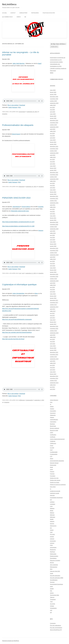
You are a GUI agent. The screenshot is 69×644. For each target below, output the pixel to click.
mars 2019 (53, 268)
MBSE (52, 73)
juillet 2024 (53, 131)
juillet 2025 (53, 105)
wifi (51, 612)
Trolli (51, 602)
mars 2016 (53, 346)
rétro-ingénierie (54, 565)
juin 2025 (52, 107)
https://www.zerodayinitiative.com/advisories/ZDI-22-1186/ (18, 226)
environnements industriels (57, 461)
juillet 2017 (53, 311)
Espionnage (53, 465)
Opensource (53, 526)
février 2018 (53, 296)
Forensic (52, 474)
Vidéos (19, 17)
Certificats (53, 437)
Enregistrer (23, 13)
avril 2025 (53, 112)
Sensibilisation (54, 580)
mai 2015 (52, 368)
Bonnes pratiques (55, 428)
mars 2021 (53, 216)
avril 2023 (53, 164)
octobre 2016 (53, 331)
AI (51, 404)
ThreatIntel (53, 599)
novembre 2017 (54, 302)
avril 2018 (53, 292)
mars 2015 (53, 372)
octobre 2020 (53, 227)
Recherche (53, 550)
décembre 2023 (54, 146)
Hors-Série (53, 487)
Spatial (52, 589)
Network (52, 521)
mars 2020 (53, 242)
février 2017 (53, 322)
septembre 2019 (54, 255)
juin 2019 (52, 261)
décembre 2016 (54, 326)
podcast (52, 539)
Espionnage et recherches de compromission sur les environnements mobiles (58, 60)
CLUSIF (52, 448)
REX (51, 569)
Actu (51, 402)
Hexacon (41, 230)
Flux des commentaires (56, 628)
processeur (53, 541)
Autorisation (53, 422)
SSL (51, 591)
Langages (53, 504)
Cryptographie (29, 400)
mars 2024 (53, 140)
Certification (53, 435)
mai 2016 (52, 342)
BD (25, 17)
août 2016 (53, 335)
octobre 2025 (53, 101)
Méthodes (53, 517)
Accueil (4, 13)
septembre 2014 (54, 383)
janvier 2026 (53, 94)
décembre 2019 (54, 248)
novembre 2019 (54, 250)
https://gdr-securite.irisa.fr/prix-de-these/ (13, 339)
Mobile (52, 519)
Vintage (52, 606)
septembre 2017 (54, 307)
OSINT (52, 530)
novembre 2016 (54, 329)
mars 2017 (53, 320)
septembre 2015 (54, 359)
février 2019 (53, 270)
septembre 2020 (54, 229)
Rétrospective (54, 567)
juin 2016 (52, 339)
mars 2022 (53, 190)
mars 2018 (53, 294)
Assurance (53, 413)
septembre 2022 (54, 179)
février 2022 (53, 192)
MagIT (40, 63)
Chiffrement (22, 400)
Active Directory (54, 400)
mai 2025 (52, 110)
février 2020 (53, 244)
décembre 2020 (54, 222)
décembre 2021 (54, 196)
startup (52, 593)
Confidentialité (54, 452)
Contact (13, 13)
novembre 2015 (54, 355)
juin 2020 (52, 235)
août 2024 (53, 129)
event (51, 469)
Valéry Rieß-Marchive (19, 63)
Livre (51, 506)
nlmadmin (5, 114)
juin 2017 (52, 313)
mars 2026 (53, 90)
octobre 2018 (53, 279)
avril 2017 (53, 318)
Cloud (52, 446)
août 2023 (53, 155)
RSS (19, 107)
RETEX (52, 563)
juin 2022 (52, 183)
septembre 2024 (54, 127)
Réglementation (54, 556)
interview (52, 495)
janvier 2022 (53, 194)
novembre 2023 (54, 149)
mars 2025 (53, 114)
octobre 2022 (53, 177)
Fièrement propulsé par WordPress (11, 641)
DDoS (52, 459)
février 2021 (53, 218)
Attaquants (21, 187)
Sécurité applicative (55, 576)
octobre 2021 (53, 201)
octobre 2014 (53, 381)
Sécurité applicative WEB (57, 578)
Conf (20, 273)
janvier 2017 (53, 324)
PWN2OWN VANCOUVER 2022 (16, 198)
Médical (52, 513)
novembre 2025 (54, 99)
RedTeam (53, 552)
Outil (51, 532)
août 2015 (53, 361)
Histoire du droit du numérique (58, 485)
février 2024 (53, 142)
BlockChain (53, 426)
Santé (52, 573)
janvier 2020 (53, 246)
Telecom (52, 597)
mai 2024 (52, 136)
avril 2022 (53, 188)
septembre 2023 (54, 153)
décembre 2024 (54, 120)
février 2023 (53, 168)
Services (52, 582)
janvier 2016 (53, 350)
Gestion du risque (55, 482)
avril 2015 (53, 370)
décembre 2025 (54, 97)
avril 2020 (53, 240)
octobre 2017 (53, 305)
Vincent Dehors (26, 207)
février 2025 (53, 116)
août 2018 (53, 283)
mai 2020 (52, 237)
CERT (52, 433)
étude (52, 467)
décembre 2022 (54, 172)
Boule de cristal (54, 430)
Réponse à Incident (55, 560)
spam (51, 586)
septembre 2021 (54, 203)
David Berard (16, 207)
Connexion (53, 623)
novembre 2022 (54, 175)
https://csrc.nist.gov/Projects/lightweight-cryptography (17, 319)
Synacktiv (41, 207)
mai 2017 (52, 315)
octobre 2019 (53, 253)
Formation (53, 476)
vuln (23, 273)
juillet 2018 (53, 285)
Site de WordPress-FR (56, 630)
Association (53, 411)
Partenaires (35, 13)
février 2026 (53, 92)
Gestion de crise (54, 478)
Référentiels (53, 554)
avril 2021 (53, 214)
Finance (52, 472)
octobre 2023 (53, 151)
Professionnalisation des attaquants (18, 125)
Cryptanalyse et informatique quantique (19, 285)
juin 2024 (52, 133)
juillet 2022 (53, 181)
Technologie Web (55, 595)
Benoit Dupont (16, 134)
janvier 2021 (53, 220)
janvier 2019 (53, 272)
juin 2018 (52, 287)
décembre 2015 (54, 352)
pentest (52, 537)
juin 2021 (52, 209)
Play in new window (13, 105)
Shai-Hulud (53, 71)
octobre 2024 (53, 125)
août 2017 (53, 309)
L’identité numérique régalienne (58, 68)
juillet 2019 (53, 259)
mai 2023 (52, 162)
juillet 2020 (53, 233)
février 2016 (53, 348)
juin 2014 (52, 387)
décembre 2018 (54, 274)
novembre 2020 (54, 224)
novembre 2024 (54, 123)
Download (22, 105)
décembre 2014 (54, 376)
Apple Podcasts (13, 107)
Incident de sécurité (55, 491)
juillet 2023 (53, 157)
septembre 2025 (54, 103)
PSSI (51, 545)
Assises (52, 409)
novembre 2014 (54, 378)
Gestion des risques (55, 480)
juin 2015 (52, 365)
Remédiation (53, 558)
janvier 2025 (53, 118)
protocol (52, 543)
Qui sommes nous (7, 17)
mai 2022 (52, 185)
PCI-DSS (52, 534)
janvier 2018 (53, 298)
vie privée (53, 604)
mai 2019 (52, 263)
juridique (52, 502)
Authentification (54, 420)
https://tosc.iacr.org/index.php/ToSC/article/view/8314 (17, 332)
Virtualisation (53, 608)
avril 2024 (53, 138)
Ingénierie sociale (55, 493)
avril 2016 (53, 344)
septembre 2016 (54, 333)
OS (51, 528)
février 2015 (53, 374)
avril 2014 (53, 389)
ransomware (22, 112)
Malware (52, 508)
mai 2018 (52, 289)
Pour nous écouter (49, 13)
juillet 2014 (53, 385)
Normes (52, 524)
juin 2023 (52, 159)
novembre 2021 (54, 198)
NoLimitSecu (9, 4)
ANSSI (52, 407)
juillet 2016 (53, 337)
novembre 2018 (54, 276)
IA (51, 489)
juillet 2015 (53, 363)
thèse (36, 293)
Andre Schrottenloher (18, 293)
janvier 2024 (53, 144)
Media (52, 511)
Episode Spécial (54, 463)
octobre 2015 (53, 357)
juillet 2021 (53, 207)
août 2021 (53, 205)
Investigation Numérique (56, 498)
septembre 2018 (54, 281)
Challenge (53, 441)
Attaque (52, 417)
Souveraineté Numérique (57, 584)
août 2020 (53, 231)
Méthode (52, 515)
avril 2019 (53, 266)
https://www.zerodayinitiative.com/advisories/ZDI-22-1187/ (18, 222)
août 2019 (53, 257)
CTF (51, 456)
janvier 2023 (53, 170)
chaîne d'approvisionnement (57, 439)
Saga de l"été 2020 (55, 571)
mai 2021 (52, 211)
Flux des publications (55, 625)
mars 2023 (53, 166)
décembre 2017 (54, 300)
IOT (51, 500)
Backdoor (53, 424)
